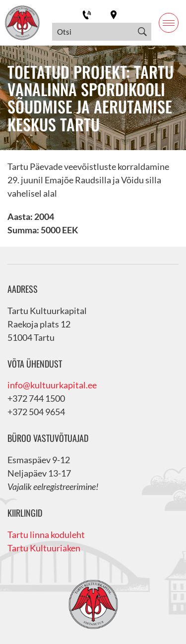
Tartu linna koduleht (46, 535)
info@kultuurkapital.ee (52, 385)
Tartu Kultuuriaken (44, 548)
